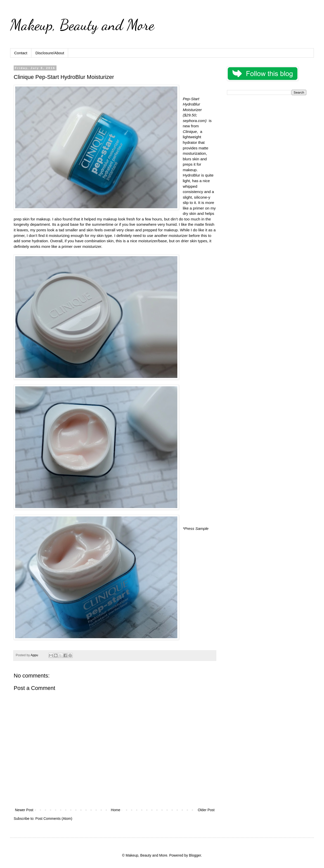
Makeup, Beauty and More (82, 25)
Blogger (195, 855)
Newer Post (24, 810)
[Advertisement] (267, 134)
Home (115, 810)
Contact (21, 53)
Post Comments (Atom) (54, 819)
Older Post (206, 810)
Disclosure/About (50, 53)
